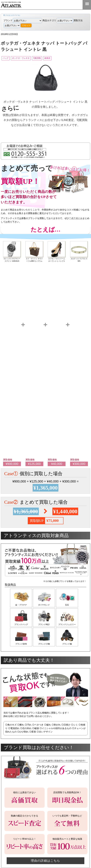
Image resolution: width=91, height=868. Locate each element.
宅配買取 (48, 58)
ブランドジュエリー (68, 626)
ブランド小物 (45, 646)
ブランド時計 (45, 626)
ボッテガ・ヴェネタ (27, 58)
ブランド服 (68, 646)
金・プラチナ (21, 605)
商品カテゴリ (58, 20)
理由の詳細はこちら (46, 863)
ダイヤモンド (45, 605)
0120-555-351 (76, 5)
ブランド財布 (21, 646)
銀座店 (62, 58)
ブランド (23, 20)
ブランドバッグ (21, 626)
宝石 (68, 605)
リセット (26, 25)
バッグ (7, 58)
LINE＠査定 (66, 5)
